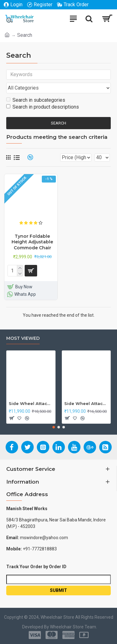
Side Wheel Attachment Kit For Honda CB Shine (31, 403)
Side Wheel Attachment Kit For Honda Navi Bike (86, 403)
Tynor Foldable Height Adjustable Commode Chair (32, 242)
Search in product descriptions (43, 107)
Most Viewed (23, 338)
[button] (54, 427)
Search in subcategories (36, 100)
